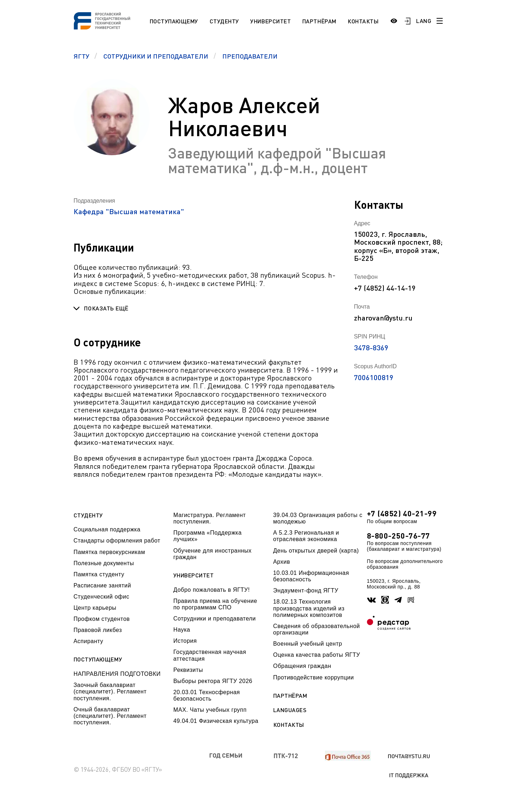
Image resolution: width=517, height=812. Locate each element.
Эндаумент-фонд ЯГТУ (306, 590)
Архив (282, 562)
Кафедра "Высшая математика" (129, 211)
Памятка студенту (99, 574)
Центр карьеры (95, 608)
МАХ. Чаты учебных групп (210, 710)
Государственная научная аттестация (210, 655)
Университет (271, 21)
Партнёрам (319, 21)
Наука (182, 630)
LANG (424, 21)
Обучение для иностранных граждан (213, 554)
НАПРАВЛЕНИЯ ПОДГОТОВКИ (117, 674)
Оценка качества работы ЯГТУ (317, 655)
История (185, 641)
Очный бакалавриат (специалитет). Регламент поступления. (110, 716)
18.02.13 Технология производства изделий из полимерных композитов (309, 608)
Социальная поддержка (107, 529)
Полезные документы (104, 563)
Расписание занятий (102, 585)
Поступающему (174, 21)
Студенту (224, 21)
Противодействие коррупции (314, 677)
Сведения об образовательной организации (317, 629)
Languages (290, 710)
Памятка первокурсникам (109, 552)
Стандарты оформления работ (117, 541)
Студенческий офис (101, 597)
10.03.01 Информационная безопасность (311, 576)
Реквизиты (188, 670)
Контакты (363, 21)
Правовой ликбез (98, 630)
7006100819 (374, 377)
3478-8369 (371, 347)
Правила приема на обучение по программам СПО (215, 604)
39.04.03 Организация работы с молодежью (318, 518)
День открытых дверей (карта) (316, 551)
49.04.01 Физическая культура (216, 721)
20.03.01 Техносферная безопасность (207, 695)
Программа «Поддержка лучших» (208, 536)
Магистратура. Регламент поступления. (210, 518)
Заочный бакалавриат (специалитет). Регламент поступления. (110, 692)
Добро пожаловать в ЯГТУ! (212, 590)
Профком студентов (102, 619)
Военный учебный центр (308, 644)
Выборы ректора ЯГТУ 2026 (213, 681)
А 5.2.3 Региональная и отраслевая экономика (306, 536)
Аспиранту (89, 641)
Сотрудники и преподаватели (215, 619)
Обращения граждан (302, 666)
